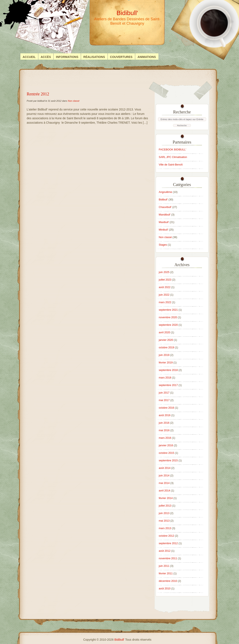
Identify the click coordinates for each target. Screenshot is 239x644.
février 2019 (166, 363)
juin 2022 (164, 295)
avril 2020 (165, 332)
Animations (147, 57)
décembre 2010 (168, 581)
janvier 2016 (166, 445)
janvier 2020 (166, 340)
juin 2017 (164, 393)
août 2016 (165, 415)
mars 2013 (165, 528)
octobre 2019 (167, 348)
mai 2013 (164, 521)
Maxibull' (164, 222)
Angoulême (166, 192)
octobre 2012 (167, 536)
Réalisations (94, 57)
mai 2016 (164, 430)
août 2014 (165, 468)
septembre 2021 (168, 310)
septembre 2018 (168, 370)
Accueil (29, 57)
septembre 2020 (168, 325)
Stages (163, 245)
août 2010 (165, 589)
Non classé (74, 101)
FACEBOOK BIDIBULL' (173, 150)
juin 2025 (164, 272)
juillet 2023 (165, 280)
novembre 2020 (168, 317)
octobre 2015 (167, 453)
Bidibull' (163, 200)
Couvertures (121, 57)
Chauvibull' (165, 207)
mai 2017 (164, 400)
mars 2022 (165, 302)
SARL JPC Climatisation (173, 157)
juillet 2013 (165, 506)
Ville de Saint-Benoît (171, 165)
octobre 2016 (167, 408)
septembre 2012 (168, 543)
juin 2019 (164, 355)
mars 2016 (165, 438)
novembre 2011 (168, 558)
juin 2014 (164, 476)
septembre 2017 (168, 385)
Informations (67, 57)
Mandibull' (165, 215)
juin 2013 (164, 513)
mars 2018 (165, 378)
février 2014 (166, 498)
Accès (46, 57)
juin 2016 (164, 423)
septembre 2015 (168, 461)
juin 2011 (164, 566)
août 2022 (165, 287)
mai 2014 (164, 483)
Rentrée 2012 (38, 94)
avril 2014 (165, 491)
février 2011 (166, 573)
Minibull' (164, 230)
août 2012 (165, 551)
